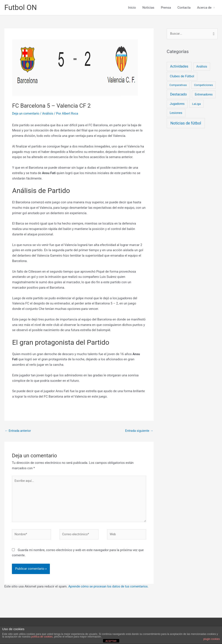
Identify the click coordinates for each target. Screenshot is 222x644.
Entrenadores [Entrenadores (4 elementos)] (204, 95)
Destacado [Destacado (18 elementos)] (178, 95)
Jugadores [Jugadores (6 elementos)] (177, 104)
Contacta (184, 8)
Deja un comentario (26, 114)
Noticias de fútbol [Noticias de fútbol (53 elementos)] (186, 124)
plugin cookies (212, 639)
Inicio (132, 8)
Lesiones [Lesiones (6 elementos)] (176, 114)
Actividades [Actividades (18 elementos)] (179, 67)
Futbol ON (21, 8)
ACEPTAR (111, 641)
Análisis (49, 114)
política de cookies (42, 637)
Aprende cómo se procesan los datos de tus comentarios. (110, 589)
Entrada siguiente (139, 431)
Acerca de (204, 8)
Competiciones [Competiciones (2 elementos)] (203, 86)
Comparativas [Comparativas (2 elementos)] (178, 86)
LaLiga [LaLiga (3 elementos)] (196, 104)
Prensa (166, 8)
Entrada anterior (18, 431)
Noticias (148, 8)
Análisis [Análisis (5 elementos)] (202, 67)
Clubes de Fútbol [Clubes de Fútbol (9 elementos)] (182, 77)
